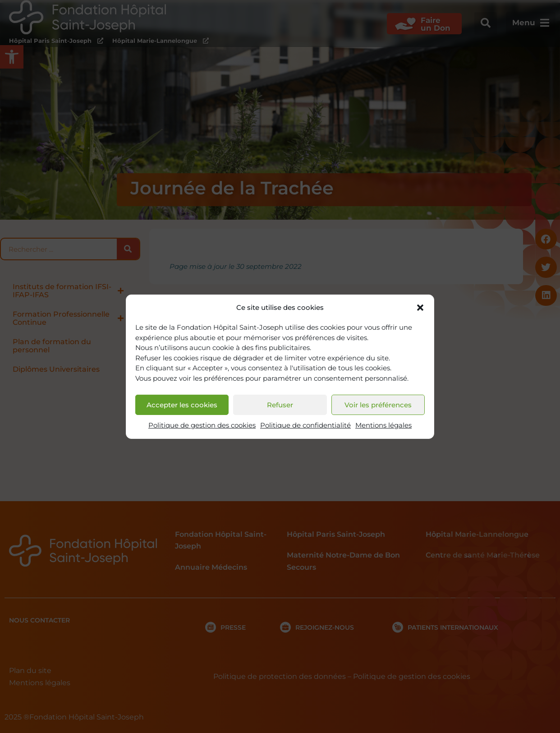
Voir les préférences (378, 405)
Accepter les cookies (182, 405)
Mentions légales (383, 425)
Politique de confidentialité (305, 425)
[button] (420, 308)
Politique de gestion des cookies (202, 425)
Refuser (280, 405)
